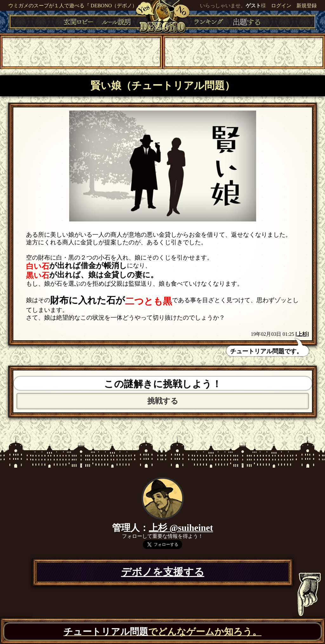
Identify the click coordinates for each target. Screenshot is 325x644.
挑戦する (163, 401)
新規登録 (307, 6)
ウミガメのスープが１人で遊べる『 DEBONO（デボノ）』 (75, 6)
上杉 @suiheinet (181, 528)
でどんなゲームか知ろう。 (162, 632)
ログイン (281, 6)
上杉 (302, 334)
